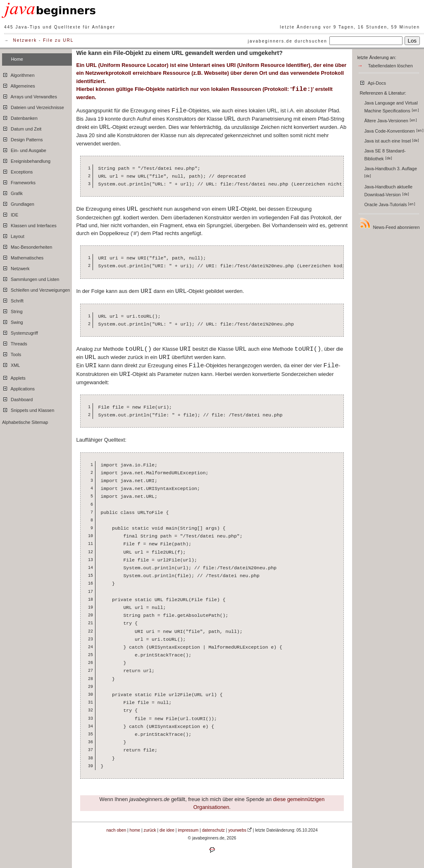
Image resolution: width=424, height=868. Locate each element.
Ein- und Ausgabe (24, 149)
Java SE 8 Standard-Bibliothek (385, 155)
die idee (167, 830)
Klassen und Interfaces (29, 224)
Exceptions (17, 171)
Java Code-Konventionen (394, 131)
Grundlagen (18, 203)
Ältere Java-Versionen (390, 121)
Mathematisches (23, 257)
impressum (188, 830)
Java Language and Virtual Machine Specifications (391, 107)
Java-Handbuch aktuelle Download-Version (388, 191)
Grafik (12, 192)
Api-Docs (373, 82)
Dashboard (17, 398)
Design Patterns (22, 138)
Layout (13, 235)
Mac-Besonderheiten (27, 246)
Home (17, 59)
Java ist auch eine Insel (392, 141)
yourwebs (237, 830)
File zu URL (58, 40)
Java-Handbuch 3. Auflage (391, 172)
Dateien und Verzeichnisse (33, 106)
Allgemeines (19, 85)
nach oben (116, 830)
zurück (150, 830)
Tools (12, 353)
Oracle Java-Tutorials (390, 205)
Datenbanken (20, 117)
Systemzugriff (20, 332)
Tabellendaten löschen (390, 66)
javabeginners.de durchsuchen (288, 41)
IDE (10, 214)
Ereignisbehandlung (26, 160)
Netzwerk (25, 40)
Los (412, 41)
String (12, 310)
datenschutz (213, 830)
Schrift (13, 300)
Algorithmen (18, 74)
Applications (18, 388)
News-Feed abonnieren (389, 223)
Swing (13, 321)
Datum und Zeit (22, 128)
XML (11, 364)
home (135, 830)
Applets (14, 377)
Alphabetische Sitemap (25, 422)
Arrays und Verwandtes (30, 95)
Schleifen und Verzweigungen (36, 289)
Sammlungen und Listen (31, 278)
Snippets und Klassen (28, 409)
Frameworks (19, 181)
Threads (15, 342)
